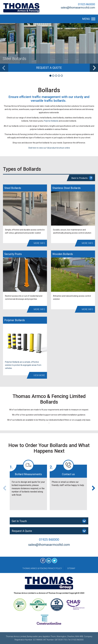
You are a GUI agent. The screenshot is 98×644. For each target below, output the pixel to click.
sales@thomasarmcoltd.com (78, 8)
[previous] (4, 68)
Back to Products (82, 178)
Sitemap (71, 568)
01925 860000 (87, 4)
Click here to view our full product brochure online (49, 148)
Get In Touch (49, 521)
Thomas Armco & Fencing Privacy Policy (42, 568)
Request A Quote (49, 531)
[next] (94, 68)
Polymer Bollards (51, 121)
